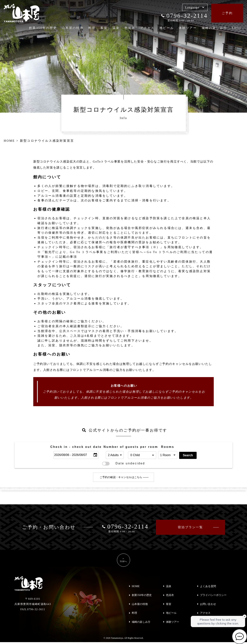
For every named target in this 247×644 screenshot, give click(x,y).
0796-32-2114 (184, 16)
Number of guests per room (115, 447)
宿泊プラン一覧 (190, 527)
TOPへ (123, 561)
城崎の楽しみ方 (214, 28)
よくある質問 (208, 586)
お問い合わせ (208, 604)
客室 (104, 28)
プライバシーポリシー (213, 595)
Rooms (168, 447)
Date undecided (124, 464)
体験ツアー (188, 28)
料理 (92, 28)
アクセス (147, 28)
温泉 (116, 28)
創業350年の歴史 (43, 28)
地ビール (167, 28)
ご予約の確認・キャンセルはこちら (121, 477)
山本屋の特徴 (73, 28)
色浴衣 (130, 28)
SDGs (237, 28)
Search (188, 455)
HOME (136, 586)
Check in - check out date (76, 447)
